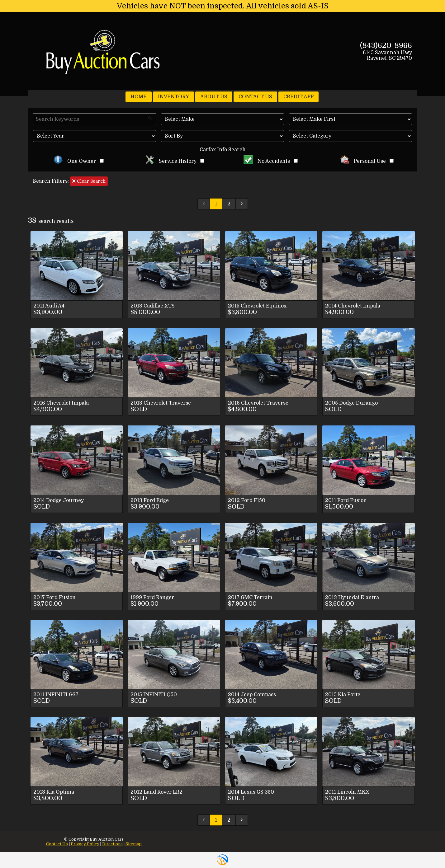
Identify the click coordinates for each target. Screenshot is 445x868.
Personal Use (367, 161)
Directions (112, 844)
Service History (175, 161)
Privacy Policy (85, 844)
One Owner (78, 161)
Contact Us (57, 844)
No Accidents (271, 161)
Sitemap (134, 844)
